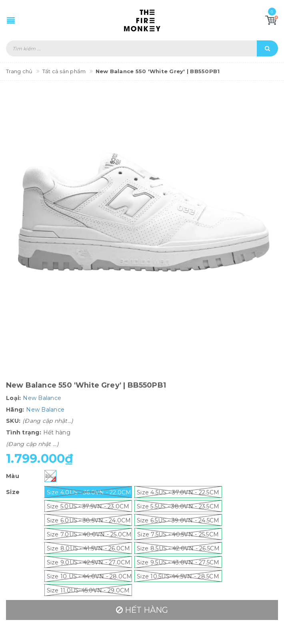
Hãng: (15, 410)
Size (13, 492)
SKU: (13, 421)
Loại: (13, 398)
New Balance (42, 398)
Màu (13, 476)
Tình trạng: (24, 432)
